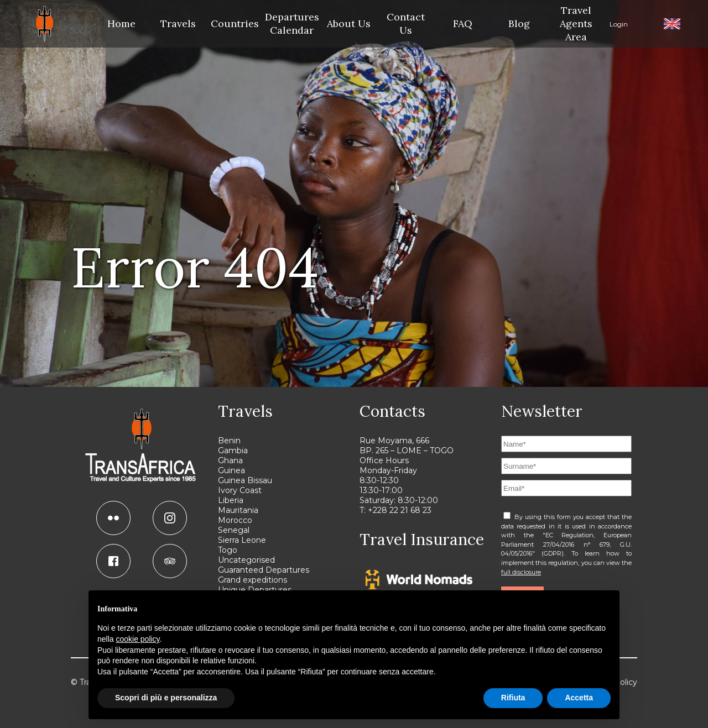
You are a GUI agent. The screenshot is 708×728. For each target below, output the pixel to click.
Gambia (233, 451)
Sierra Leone (242, 540)
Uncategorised (246, 560)
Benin (229, 441)
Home (121, 23)
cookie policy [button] (137, 639)
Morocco (235, 520)
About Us (349, 23)
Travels (178, 23)
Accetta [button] (579, 698)
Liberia (231, 500)
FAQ (463, 23)
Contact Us (406, 23)
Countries (235, 23)
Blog (519, 23)
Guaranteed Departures (264, 570)
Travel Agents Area (576, 23)
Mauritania (238, 510)
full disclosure (521, 572)
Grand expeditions (253, 580)
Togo (228, 550)
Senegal (234, 530)
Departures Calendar (292, 23)
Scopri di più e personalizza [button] (166, 698)
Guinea (231, 470)
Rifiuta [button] (513, 698)
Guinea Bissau (245, 480)
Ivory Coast (240, 490)
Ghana (230, 460)
